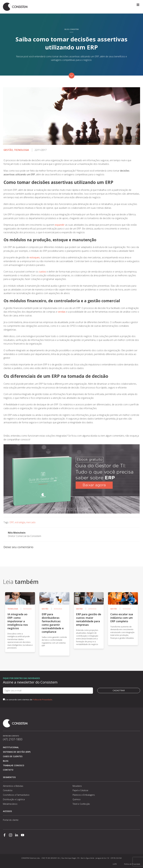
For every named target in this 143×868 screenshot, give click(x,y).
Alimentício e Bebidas (13, 786)
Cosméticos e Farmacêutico (16, 795)
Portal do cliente (11, 820)
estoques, (35, 257)
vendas (62, 312)
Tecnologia (22, 150)
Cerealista (8, 790)
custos (42, 272)
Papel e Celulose (80, 790)
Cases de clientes (13, 756)
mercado (31, 522)
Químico (77, 799)
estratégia (20, 522)
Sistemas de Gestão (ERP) (17, 752)
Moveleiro (77, 786)
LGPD (115, 864)
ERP (12, 522)
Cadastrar (119, 690)
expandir (60, 225)
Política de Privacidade (42, 700)
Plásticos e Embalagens (84, 795)
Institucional (11, 747)
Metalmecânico (10, 804)
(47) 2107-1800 (13, 739)
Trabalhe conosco (14, 765)
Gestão (8, 150)
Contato (8, 770)
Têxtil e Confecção (81, 804)
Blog (6, 761)
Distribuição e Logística (14, 799)
